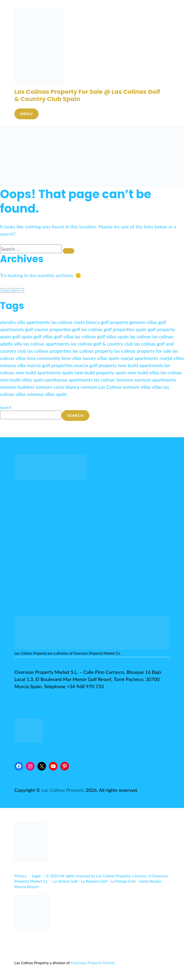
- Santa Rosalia (149, 881)
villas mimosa (29, 394)
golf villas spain (113, 336)
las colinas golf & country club (102, 344)
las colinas (140, 336)
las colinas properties (49, 351)
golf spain (22, 336)
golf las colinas (87, 329)
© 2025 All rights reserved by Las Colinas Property (88, 876)
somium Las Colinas (101, 387)
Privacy (20, 876)
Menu (26, 114)
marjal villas (172, 358)
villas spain (56, 394)
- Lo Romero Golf (93, 881)
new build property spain (101, 372)
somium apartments (155, 380)
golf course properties (48, 329)
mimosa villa (13, 365)
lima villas (72, 358)
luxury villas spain (101, 358)
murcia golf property (95, 365)
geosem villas (143, 322)
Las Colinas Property (63, 790)
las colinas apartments (47, 344)
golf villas (43, 336)
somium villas (137, 387)
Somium (125, 380)
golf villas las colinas (75, 336)
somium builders (17, 387)
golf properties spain (125, 329)
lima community (44, 358)
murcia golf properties (50, 365)
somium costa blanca (57, 387)
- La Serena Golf (64, 881)
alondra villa (13, 322)
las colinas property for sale (143, 351)
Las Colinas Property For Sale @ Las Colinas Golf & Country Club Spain (87, 95)
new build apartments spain (44, 372)
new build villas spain (22, 380)
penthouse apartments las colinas (80, 380)
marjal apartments (140, 358)
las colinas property (93, 351)
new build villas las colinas (155, 372)
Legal (36, 876)
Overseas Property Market (93, 963)
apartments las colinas (49, 322)
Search (6, 407)
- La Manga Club (122, 881)
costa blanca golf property (101, 322)
